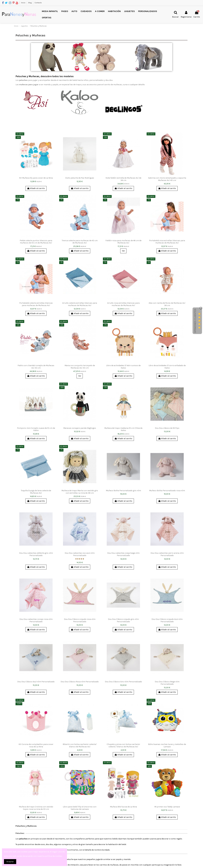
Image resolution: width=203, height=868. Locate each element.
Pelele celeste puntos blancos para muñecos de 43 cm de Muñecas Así (36, 242)
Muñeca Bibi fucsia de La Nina (123, 807)
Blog (30, 3)
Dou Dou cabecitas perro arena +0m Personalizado (167, 554)
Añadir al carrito (36, 188)
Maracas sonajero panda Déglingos (80, 428)
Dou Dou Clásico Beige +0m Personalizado (167, 683)
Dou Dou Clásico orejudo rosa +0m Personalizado (80, 620)
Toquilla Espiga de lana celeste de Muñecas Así (36, 492)
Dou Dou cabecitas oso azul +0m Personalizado (80, 554)
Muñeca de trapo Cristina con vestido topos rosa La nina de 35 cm (36, 808)
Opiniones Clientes (195, 321)
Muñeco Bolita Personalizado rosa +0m (167, 491)
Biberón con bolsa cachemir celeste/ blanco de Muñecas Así (80, 745)
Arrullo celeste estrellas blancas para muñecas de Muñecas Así (80, 304)
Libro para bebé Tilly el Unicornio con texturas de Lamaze (80, 808)
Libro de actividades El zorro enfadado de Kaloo (167, 367)
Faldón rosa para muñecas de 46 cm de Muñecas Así (123, 242)
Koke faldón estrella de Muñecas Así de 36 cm (123, 179)
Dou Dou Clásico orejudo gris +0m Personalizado (123, 620)
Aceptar (10, 862)
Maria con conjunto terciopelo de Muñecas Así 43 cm (80, 367)
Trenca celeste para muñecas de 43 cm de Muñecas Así (80, 242)
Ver (123, 251)
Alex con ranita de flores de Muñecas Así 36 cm (167, 304)
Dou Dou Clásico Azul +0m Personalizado (36, 682)
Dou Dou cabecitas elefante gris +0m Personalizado (36, 554)
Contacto (38, 3)
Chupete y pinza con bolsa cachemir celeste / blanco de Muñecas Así (123, 745)
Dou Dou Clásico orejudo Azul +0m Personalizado (167, 620)
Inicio (23, 3)
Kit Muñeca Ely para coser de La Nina (36, 178)
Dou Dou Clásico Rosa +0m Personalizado (80, 682)
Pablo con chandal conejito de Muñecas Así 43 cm (36, 367)
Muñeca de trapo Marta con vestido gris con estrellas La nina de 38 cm (80, 492)
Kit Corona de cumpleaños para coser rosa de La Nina (36, 745)
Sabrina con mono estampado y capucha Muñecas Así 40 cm (167, 179)
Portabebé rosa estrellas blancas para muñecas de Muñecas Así (167, 242)
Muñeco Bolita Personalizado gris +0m (123, 491)
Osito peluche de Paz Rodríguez (80, 178)
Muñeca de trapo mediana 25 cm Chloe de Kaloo (123, 429)
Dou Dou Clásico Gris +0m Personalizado (123, 682)
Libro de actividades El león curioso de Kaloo (123, 367)
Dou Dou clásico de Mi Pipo (167, 428)
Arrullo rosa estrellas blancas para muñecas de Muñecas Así (123, 304)
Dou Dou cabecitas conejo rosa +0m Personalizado (36, 620)
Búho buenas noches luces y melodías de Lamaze (167, 745)
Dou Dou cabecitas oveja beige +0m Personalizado (123, 554)
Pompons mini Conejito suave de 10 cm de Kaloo (36, 429)
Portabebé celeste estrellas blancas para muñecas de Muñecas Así (36, 304)
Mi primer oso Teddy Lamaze (167, 807)
